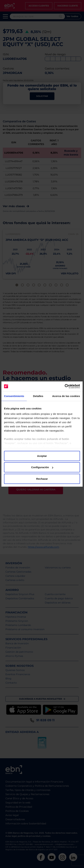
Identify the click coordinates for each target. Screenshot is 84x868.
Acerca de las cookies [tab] (66, 396)
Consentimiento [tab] (14, 396)
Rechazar (42, 479)
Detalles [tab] (38, 396)
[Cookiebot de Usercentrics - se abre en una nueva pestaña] (65, 386)
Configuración (42, 467)
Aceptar (42, 456)
